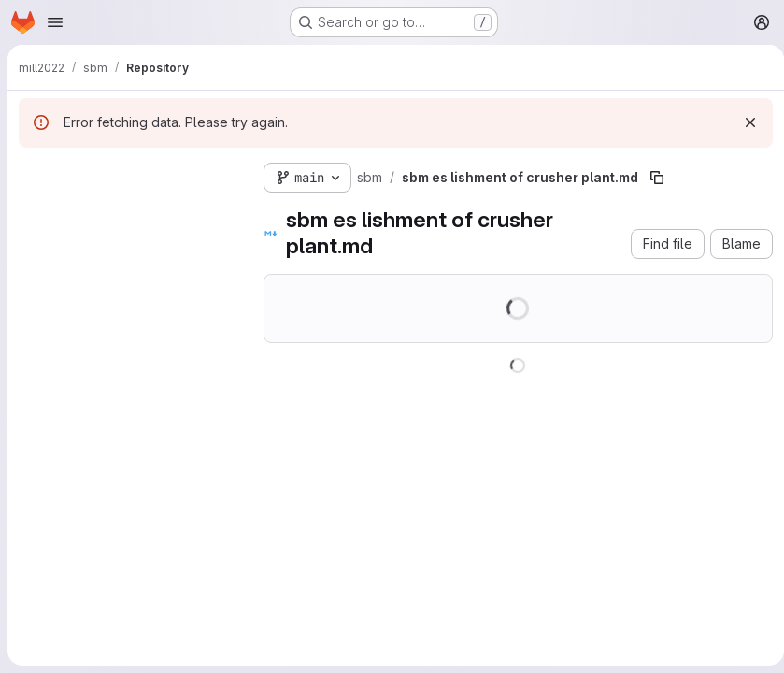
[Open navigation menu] (55, 22)
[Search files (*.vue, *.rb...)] (126, 211)
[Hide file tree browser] (34, 174)
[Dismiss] (743, 122)
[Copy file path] (657, 178)
